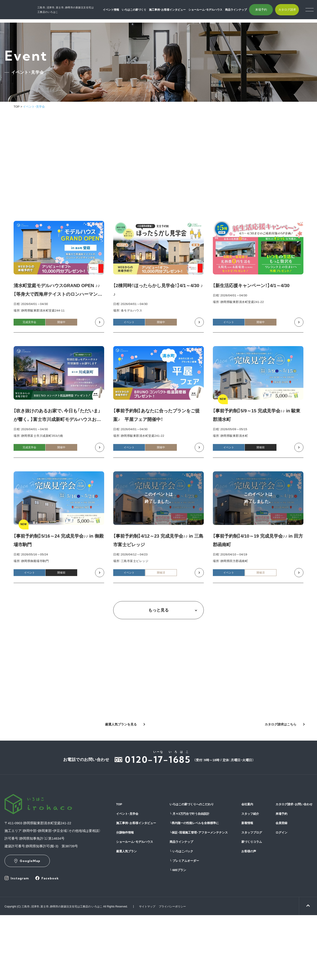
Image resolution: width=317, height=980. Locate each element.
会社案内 (247, 804)
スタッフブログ (252, 832)
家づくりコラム (252, 842)
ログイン (281, 832)
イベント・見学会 (127, 814)
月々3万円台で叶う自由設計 (190, 814)
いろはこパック (181, 851)
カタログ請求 (293, 11)
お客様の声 (249, 851)
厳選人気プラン (126, 851)
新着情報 (247, 823)
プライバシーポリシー (172, 907)
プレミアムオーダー (184, 861)
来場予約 (267, 11)
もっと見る (158, 610)
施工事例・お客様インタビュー (173, 11)
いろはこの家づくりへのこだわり (192, 804)
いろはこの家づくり (140, 11)
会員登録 (281, 823)
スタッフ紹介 (250, 814)
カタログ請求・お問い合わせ (294, 804)
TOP (17, 107)
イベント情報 (117, 11)
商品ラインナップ (242, 11)
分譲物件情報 (125, 832)
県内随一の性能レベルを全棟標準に (194, 823)
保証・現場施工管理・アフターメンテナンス (199, 832)
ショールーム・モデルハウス (211, 11)
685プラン (178, 870)
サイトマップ (147, 907)
